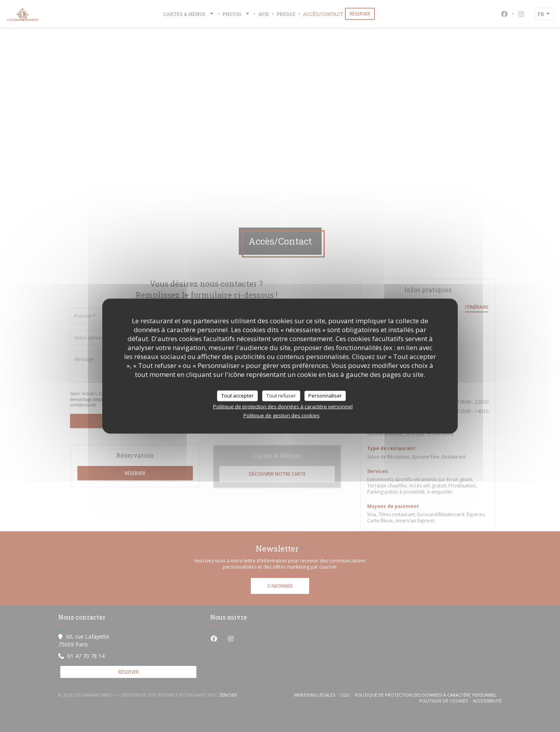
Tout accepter (237, 396)
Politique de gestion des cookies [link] (282, 415)
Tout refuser (281, 396)
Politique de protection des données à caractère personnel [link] (283, 406)
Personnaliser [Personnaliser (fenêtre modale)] (325, 396)
